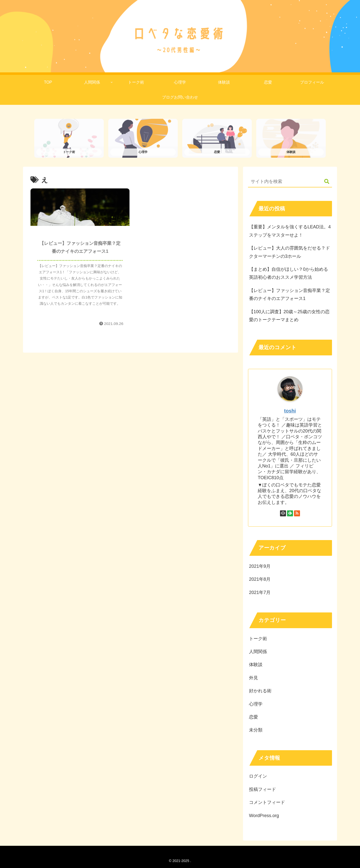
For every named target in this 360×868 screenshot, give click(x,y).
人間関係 (258, 652)
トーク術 (258, 639)
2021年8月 (260, 579)
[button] (324, 182)
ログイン (258, 776)
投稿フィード (262, 789)
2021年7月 (260, 592)
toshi (290, 411)
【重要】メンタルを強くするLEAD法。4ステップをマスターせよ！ (290, 231)
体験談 (256, 665)
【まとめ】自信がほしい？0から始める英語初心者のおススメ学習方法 (288, 274)
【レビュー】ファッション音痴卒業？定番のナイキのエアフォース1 (289, 294)
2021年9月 (260, 566)
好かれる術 (260, 691)
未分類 (256, 730)
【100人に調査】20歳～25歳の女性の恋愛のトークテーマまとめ (289, 316)
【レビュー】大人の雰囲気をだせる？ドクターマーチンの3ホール (289, 252)
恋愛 (253, 717)
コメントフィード (267, 803)
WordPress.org (264, 816)
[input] (290, 182)
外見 (253, 678)
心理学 (256, 704)
